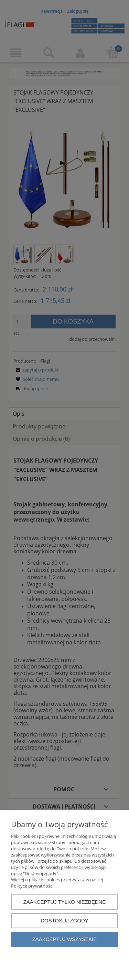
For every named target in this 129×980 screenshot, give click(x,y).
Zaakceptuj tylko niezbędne (65, 902)
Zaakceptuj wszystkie (65, 939)
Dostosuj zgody (64, 920)
